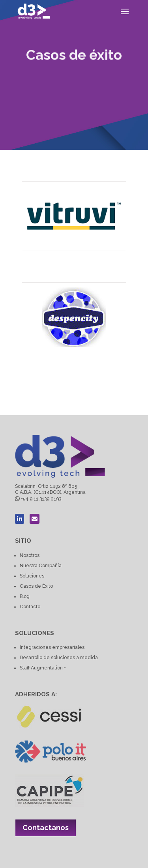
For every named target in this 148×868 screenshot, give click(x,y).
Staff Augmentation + (43, 668)
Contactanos (46, 828)
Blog (25, 596)
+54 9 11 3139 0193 (41, 499)
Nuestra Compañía (41, 566)
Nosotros (30, 555)
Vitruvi (30, 263)
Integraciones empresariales (52, 647)
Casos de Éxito (36, 586)
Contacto (30, 607)
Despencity (31, 364)
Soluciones (32, 576)
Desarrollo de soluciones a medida (59, 658)
